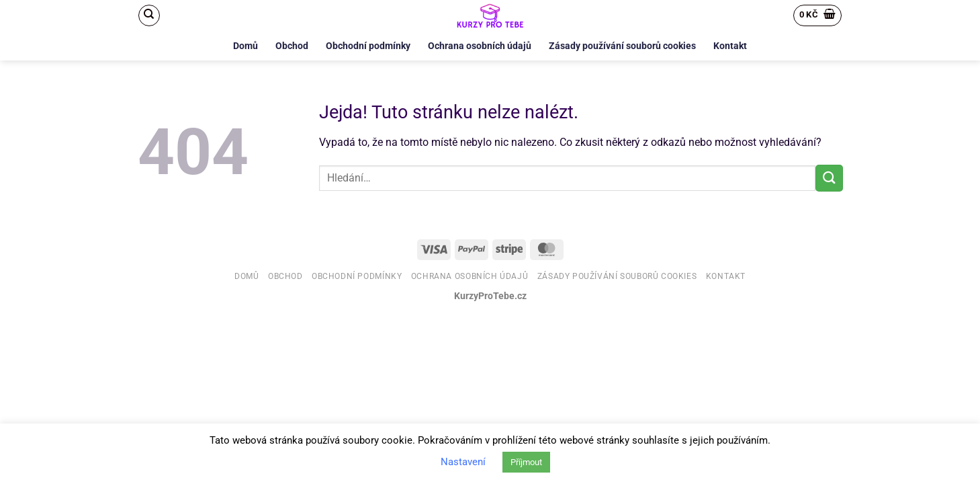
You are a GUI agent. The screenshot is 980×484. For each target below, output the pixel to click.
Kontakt (730, 46)
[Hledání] (149, 15)
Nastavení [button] (463, 462)
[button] (817, 15)
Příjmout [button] (526, 462)
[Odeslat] (829, 178)
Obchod (292, 46)
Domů (246, 46)
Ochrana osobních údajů (480, 46)
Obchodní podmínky (368, 46)
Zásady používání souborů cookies (622, 46)
